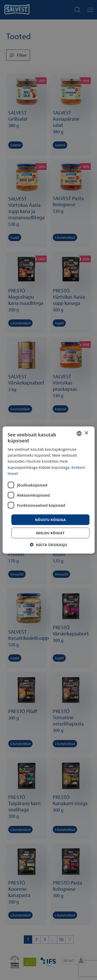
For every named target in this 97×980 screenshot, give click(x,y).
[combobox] (79, 433)
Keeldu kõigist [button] (50, 533)
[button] (48, 545)
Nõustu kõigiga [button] (50, 519)
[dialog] (48, 490)
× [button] (86, 433)
